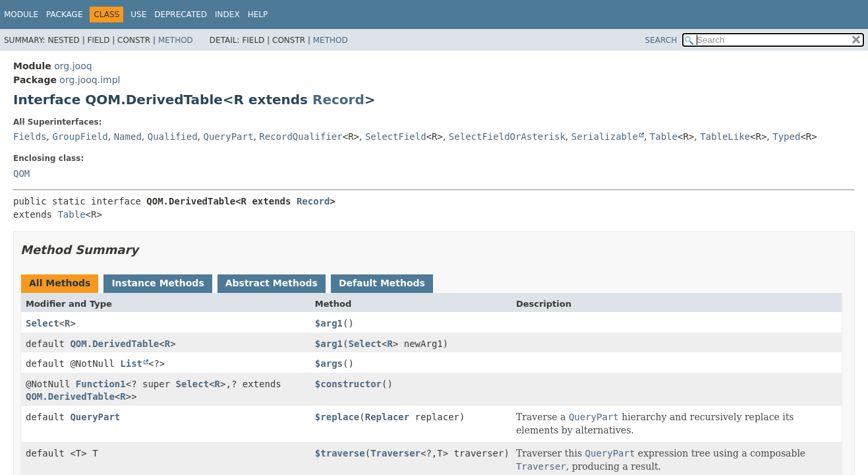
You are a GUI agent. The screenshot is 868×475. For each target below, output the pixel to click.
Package (64, 15)
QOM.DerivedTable (114, 344)
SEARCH (661, 40)
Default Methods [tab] (382, 283)
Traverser (395, 453)
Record (338, 100)
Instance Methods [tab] (158, 283)
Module (21, 15)
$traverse (340, 453)
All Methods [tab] (60, 283)
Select (43, 323)
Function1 (101, 384)
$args (329, 364)
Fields (30, 137)
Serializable (605, 137)
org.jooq (73, 66)
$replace (337, 417)
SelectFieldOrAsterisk (507, 137)
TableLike (725, 137)
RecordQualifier (301, 137)
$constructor (348, 384)
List (131, 364)
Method (176, 40)
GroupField (80, 137)
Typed (786, 137)
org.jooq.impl (90, 80)
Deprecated (181, 15)
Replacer (387, 417)
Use (138, 15)
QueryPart (229, 137)
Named (128, 137)
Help (258, 15)
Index (227, 15)
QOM (21, 174)
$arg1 (329, 323)
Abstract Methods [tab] (272, 283)
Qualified (173, 137)
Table (664, 137)
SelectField (396, 137)
